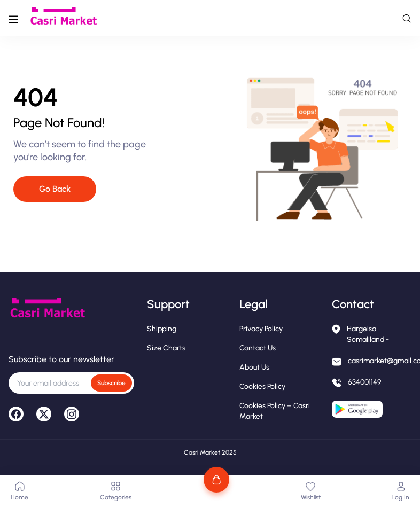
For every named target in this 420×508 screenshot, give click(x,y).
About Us (254, 367)
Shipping (162, 329)
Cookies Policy (262, 386)
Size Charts (166, 348)
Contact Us (258, 348)
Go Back (55, 189)
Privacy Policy (261, 329)
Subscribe (111, 383)
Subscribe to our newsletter (61, 359)
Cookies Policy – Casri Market (275, 411)
